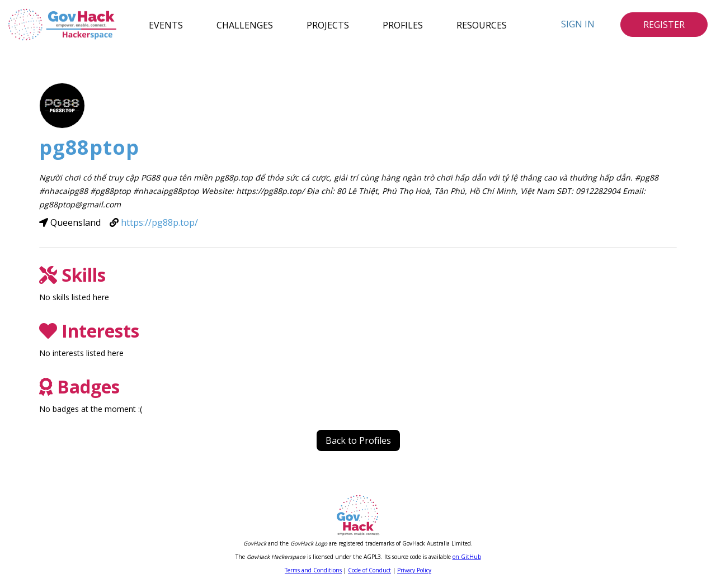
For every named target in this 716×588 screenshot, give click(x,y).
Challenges (245, 25)
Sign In (578, 24)
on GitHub (467, 557)
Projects (328, 25)
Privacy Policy (414, 570)
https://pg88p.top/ (159, 222)
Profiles (403, 25)
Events (166, 25)
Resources (482, 25)
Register (664, 25)
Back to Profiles (358, 440)
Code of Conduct (369, 570)
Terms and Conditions (313, 570)
